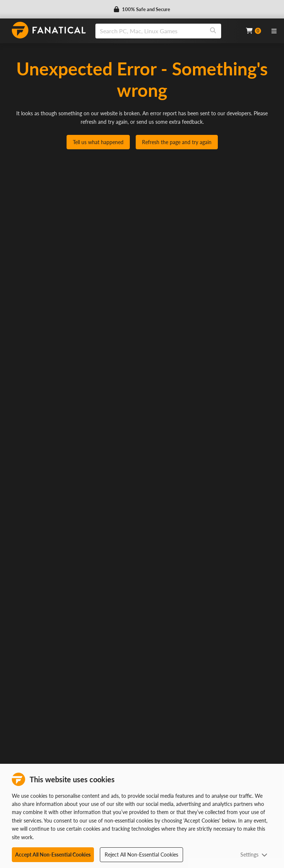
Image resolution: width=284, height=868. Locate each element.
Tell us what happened (98, 142)
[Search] (213, 31)
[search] (150, 31)
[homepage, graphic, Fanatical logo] (49, 30)
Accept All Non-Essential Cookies (53, 855)
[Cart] (253, 31)
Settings (254, 855)
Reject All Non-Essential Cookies (141, 855)
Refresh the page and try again (177, 142)
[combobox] (166, 31)
